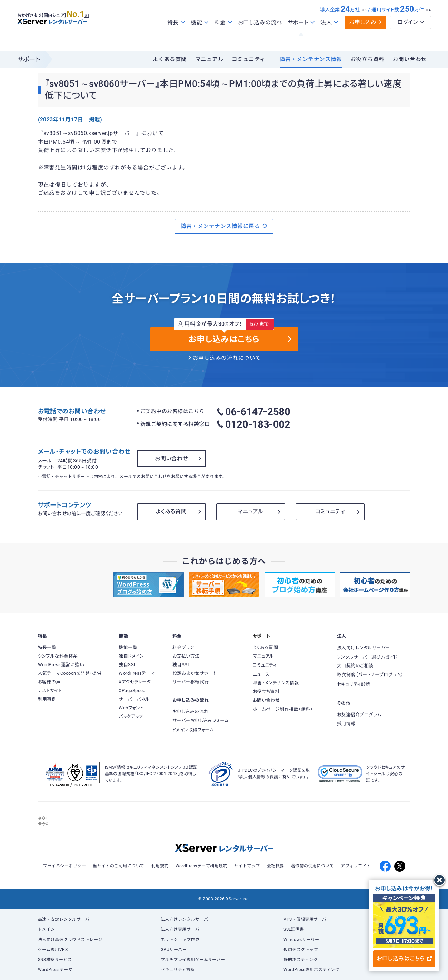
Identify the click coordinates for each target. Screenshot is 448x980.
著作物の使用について (313, 866)
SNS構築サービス (55, 960)
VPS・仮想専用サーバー (307, 919)
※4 (428, 25)
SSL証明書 (294, 929)
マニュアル (209, 59)
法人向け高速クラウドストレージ (70, 940)
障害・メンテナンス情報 (311, 59)
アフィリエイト (356, 866)
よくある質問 (170, 59)
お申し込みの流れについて (227, 358)
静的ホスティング (301, 960)
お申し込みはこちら (404, 958)
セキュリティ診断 (178, 970)
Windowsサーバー (301, 940)
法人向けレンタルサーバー (187, 919)
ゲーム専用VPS (53, 950)
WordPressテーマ (55, 970)
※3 (364, 25)
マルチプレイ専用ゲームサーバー (193, 960)
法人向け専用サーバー (182, 929)
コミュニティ (249, 59)
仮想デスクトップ (301, 950)
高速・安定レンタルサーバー (66, 919)
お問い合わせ (410, 59)
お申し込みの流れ (260, 37)
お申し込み (363, 37)
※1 (95, 28)
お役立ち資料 (367, 59)
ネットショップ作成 (180, 940)
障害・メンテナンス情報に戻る (224, 226)
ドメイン (47, 929)
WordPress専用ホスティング (311, 970)
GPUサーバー (174, 950)
